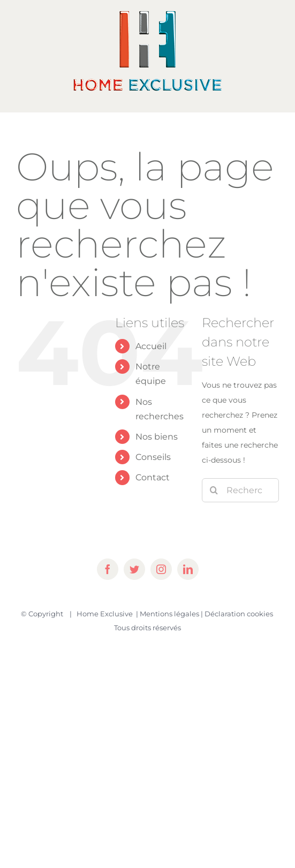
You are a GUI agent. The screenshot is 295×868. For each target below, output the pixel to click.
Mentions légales (169, 614)
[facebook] (108, 569)
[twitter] (134, 569)
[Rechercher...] (240, 490)
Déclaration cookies (239, 614)
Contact (153, 477)
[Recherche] (214, 490)
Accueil (151, 346)
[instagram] (161, 569)
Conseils (153, 457)
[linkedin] (188, 569)
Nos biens (157, 437)
